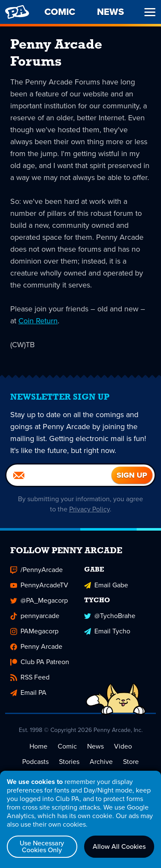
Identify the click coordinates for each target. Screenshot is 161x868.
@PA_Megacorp (39, 600)
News (95, 746)
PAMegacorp (34, 631)
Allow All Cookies (119, 846)
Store (131, 762)
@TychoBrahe (110, 616)
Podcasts (35, 762)
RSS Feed (30, 677)
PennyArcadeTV (39, 585)
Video (123, 746)
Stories (69, 762)
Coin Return (38, 321)
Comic (67, 746)
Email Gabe (106, 585)
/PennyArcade (37, 570)
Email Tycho (107, 631)
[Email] (59, 475)
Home (38, 746)
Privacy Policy (89, 509)
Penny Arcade (36, 646)
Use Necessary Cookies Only (42, 846)
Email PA (28, 692)
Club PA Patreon (40, 662)
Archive (101, 762)
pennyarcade (35, 616)
